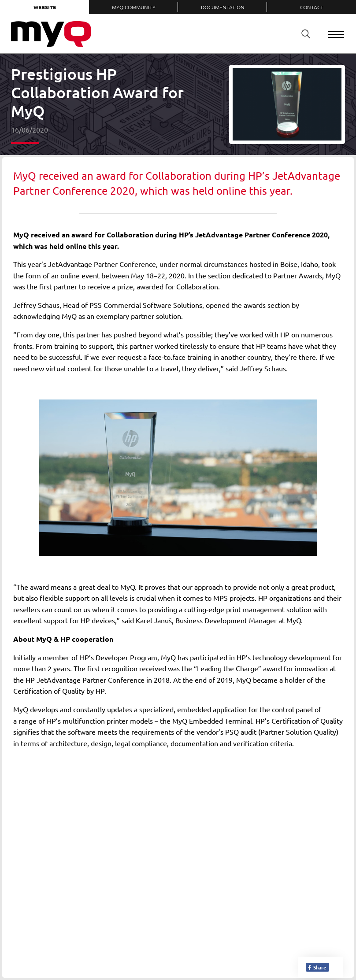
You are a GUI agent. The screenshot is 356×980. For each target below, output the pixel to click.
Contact (312, 7)
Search (303, 34)
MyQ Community (134, 7)
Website (45, 7)
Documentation (223, 7)
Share (317, 967)
